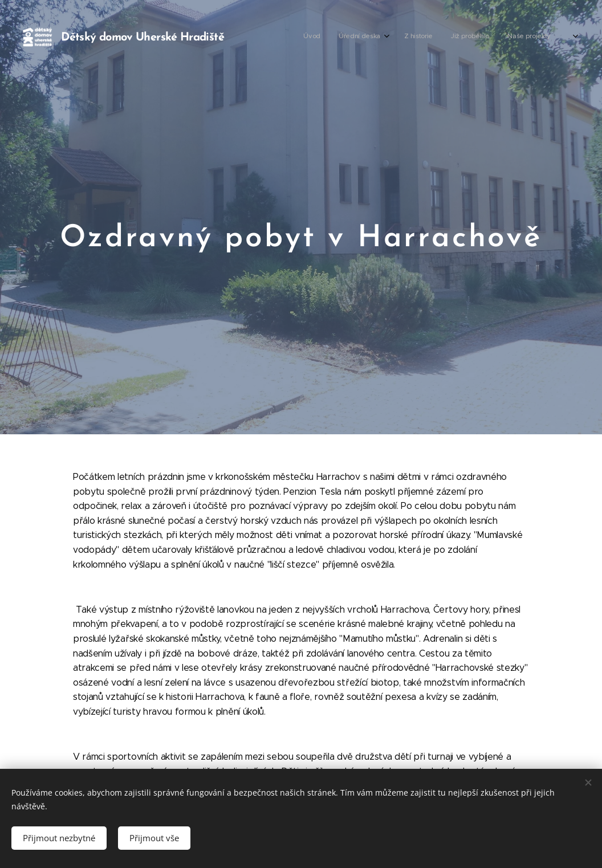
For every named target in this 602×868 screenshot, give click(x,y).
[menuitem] (415, 37)
